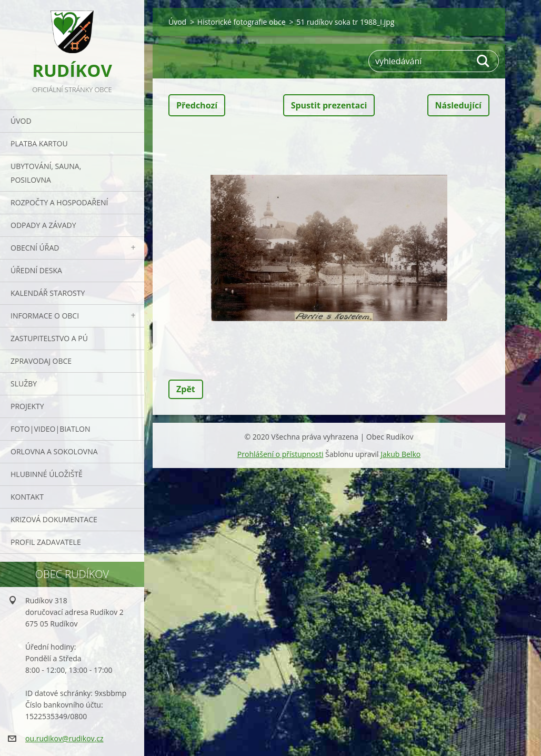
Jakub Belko (400, 454)
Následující (458, 105)
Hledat (484, 61)
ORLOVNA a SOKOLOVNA (54, 451)
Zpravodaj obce (41, 361)
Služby (24, 384)
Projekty (27, 406)
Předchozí (197, 105)
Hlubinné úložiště (47, 474)
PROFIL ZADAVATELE (46, 542)
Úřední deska (36, 270)
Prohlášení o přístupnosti (280, 454)
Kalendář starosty (48, 293)
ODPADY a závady (43, 225)
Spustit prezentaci (329, 105)
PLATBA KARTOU (39, 143)
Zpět (186, 389)
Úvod (21, 121)
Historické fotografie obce (242, 22)
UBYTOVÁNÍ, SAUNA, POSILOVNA (46, 173)
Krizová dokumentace (54, 519)
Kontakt (27, 497)
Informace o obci (45, 316)
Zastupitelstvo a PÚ (49, 338)
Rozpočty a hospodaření (59, 202)
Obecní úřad (35, 248)
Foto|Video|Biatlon (50, 429)
